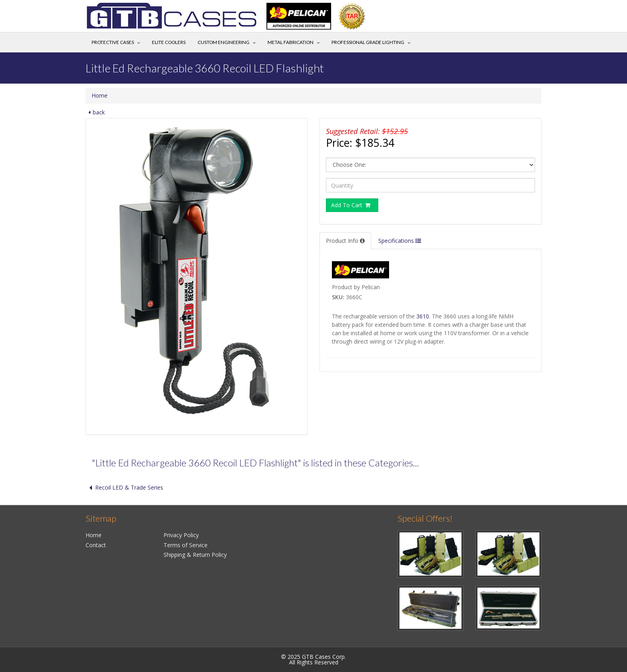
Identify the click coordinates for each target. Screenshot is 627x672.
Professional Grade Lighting (368, 42)
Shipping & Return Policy (195, 555)
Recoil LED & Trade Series (124, 487)
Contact (96, 545)
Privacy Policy (181, 535)
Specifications (400, 241)
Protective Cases (113, 42)
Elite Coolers (169, 42)
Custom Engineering (224, 42)
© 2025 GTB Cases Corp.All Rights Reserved (313, 659)
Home (100, 95)
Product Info (345, 241)
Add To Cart (351, 205)
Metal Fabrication (291, 42)
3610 (423, 316)
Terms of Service (186, 545)
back (95, 112)
